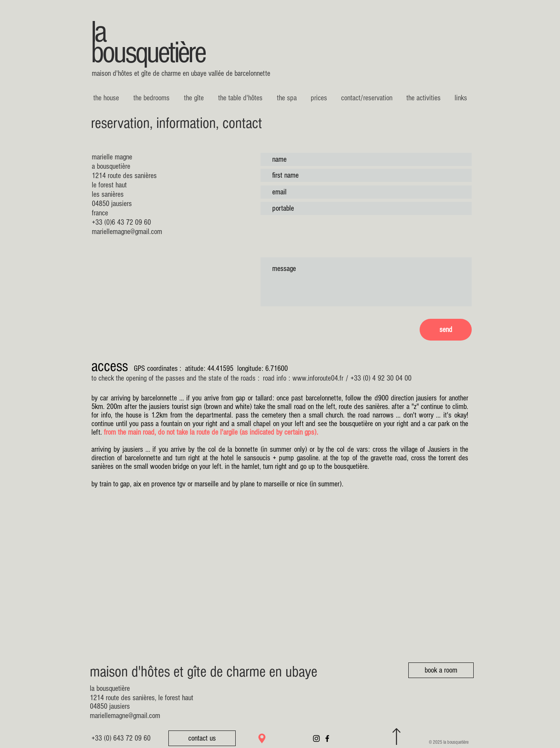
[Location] (262, 738)
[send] (446, 330)
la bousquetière (148, 43)
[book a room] (441, 670)
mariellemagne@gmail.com (127, 232)
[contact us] (202, 738)
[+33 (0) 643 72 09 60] (121, 738)
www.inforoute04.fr (318, 378)
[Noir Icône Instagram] (316, 738)
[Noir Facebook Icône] (327, 738)
